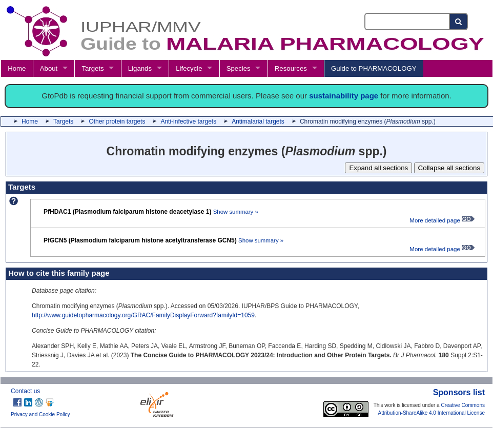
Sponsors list (459, 392)
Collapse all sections (449, 168)
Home (17, 68)
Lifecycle (189, 68)
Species (239, 68)
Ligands (140, 68)
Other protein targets (117, 121)
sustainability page (344, 96)
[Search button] (459, 22)
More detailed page (442, 220)
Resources (291, 68)
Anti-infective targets (188, 121)
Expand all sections (378, 168)
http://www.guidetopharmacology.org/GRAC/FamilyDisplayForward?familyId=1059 (143, 315)
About (49, 68)
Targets (93, 68)
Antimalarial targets (258, 121)
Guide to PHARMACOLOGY (374, 68)
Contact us (25, 391)
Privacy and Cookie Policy (40, 414)
